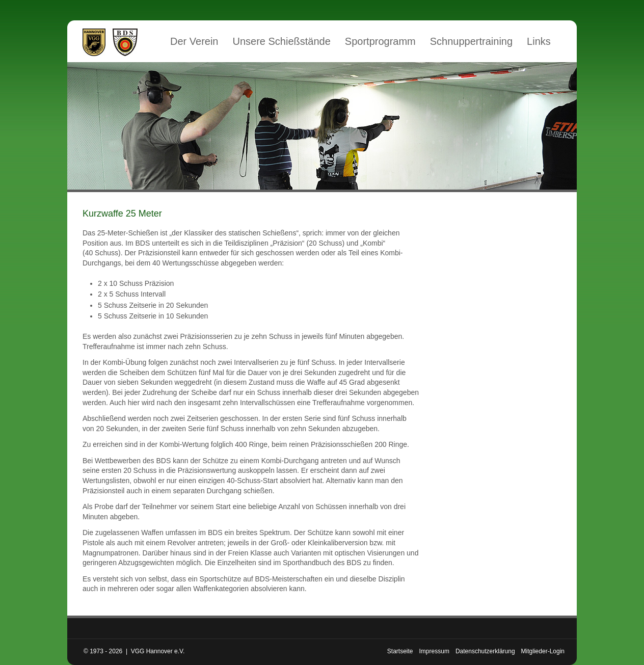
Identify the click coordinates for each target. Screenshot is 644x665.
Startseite (400, 651)
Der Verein (194, 41)
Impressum (434, 651)
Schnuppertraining (471, 41)
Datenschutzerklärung (485, 651)
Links (539, 41)
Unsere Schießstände (282, 41)
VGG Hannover (94, 42)
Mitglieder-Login (543, 651)
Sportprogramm (380, 41)
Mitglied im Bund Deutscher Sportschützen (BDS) (125, 42)
